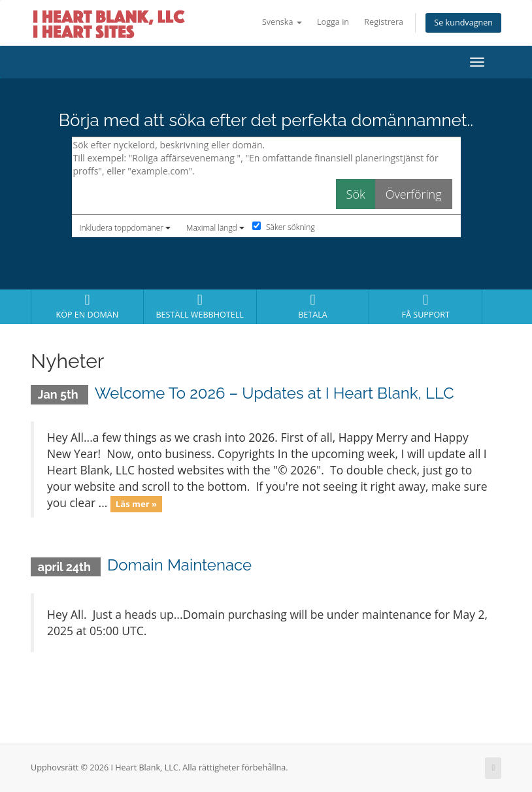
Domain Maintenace (179, 565)
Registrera (384, 22)
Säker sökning (284, 227)
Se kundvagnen (463, 23)
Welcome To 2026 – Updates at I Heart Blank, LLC (274, 393)
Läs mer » (136, 504)
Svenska (282, 22)
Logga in (333, 22)
